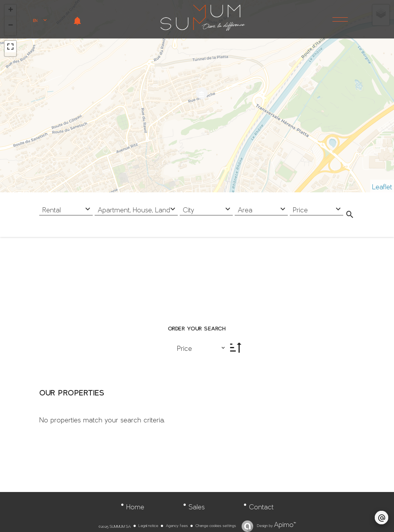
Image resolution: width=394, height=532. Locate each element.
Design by (276, 524)
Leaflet (382, 185)
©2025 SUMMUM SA (115, 525)
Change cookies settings (216, 524)
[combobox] (66, 208)
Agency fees (177, 524)
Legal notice (148, 524)
